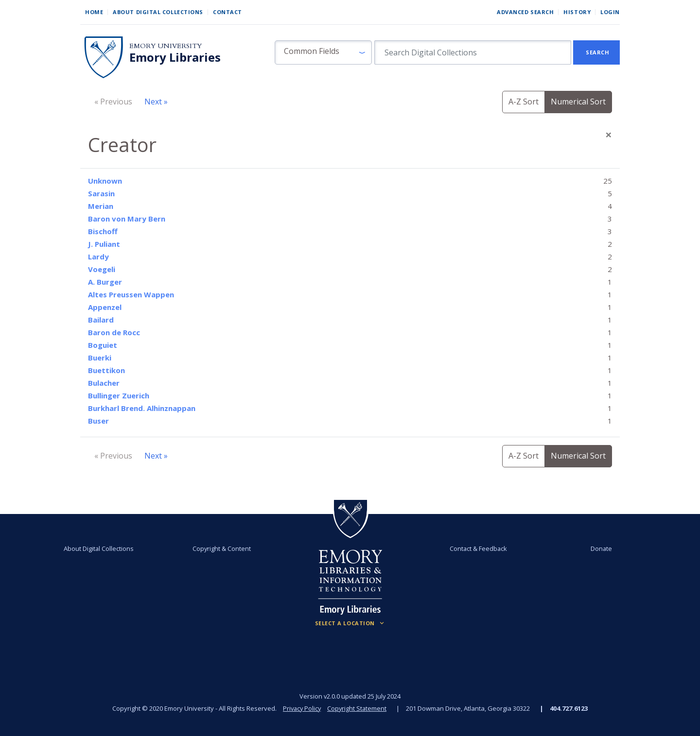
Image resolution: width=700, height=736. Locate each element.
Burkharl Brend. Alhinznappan (142, 408)
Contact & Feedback (478, 548)
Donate (600, 548)
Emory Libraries (175, 57)
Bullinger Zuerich (119, 395)
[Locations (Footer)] (350, 623)
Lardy (98, 257)
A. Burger (105, 282)
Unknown (105, 181)
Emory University (166, 46)
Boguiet (103, 345)
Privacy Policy (301, 708)
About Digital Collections (158, 12)
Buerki (100, 358)
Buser (98, 421)
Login (610, 12)
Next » (156, 102)
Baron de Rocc (114, 332)
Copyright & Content (222, 548)
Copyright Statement (358, 708)
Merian (101, 206)
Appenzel (105, 307)
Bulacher (104, 383)
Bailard (101, 320)
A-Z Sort (524, 102)
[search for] (473, 52)
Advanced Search (525, 12)
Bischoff (103, 231)
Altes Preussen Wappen (131, 294)
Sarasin (101, 193)
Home (94, 12)
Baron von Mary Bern (127, 219)
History (577, 12)
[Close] (609, 135)
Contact (227, 12)
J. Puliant (104, 244)
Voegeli (102, 269)
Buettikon (106, 370)
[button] (323, 52)
